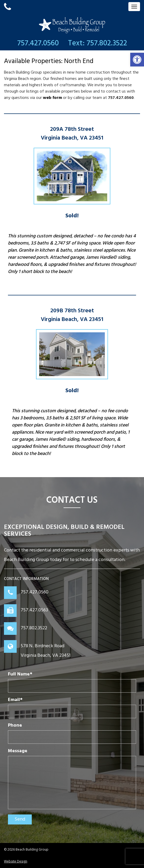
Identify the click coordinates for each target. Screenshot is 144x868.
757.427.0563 (34, 610)
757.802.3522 (34, 628)
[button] (137, 60)
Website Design (16, 861)
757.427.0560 (35, 592)
